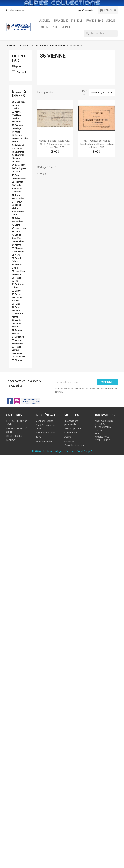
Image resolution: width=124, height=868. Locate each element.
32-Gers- (16, 195)
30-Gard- (16, 185)
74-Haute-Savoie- (17, 299)
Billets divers (19, 93)
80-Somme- (18, 330)
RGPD (39, 437)
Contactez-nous (16, 10)
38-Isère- (17, 218)
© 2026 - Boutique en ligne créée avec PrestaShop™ (62, 451)
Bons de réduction (74, 445)
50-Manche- (18, 241)
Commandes (71, 433)
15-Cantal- (17, 148)
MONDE (11, 440)
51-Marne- (17, 245)
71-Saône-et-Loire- (18, 286)
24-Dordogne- (19, 168)
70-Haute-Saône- (17, 279)
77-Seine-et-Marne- (18, 315)
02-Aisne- (17, 112)
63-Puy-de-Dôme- (17, 266)
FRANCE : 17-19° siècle (68, 21)
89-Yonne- (17, 353)
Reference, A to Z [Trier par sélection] (102, 93)
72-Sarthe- (17, 291)
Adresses (69, 441)
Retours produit (73, 428)
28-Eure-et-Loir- (20, 178)
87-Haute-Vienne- (17, 348)
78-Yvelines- (18, 320)
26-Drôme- (17, 172)
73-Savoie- (17, 294)
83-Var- (15, 333)
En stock (23, 72)
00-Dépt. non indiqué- (18, 103)
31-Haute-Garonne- (17, 190)
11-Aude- (16, 132)
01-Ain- (15, 108)
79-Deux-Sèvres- (16, 325)
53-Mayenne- (18, 248)
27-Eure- (16, 175)
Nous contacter (44, 441)
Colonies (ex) (48, 27)
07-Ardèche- (18, 125)
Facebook (10, 401)
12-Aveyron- (18, 135)
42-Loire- (16, 225)
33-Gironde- (18, 198)
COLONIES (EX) (14, 436)
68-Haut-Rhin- (19, 271)
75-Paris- (16, 304)
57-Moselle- (18, 251)
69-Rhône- (17, 274)
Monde (66, 27)
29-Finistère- (18, 182)
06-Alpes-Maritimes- (17, 120)
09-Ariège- (17, 128)
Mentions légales (44, 421)
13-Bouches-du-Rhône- (20, 140)
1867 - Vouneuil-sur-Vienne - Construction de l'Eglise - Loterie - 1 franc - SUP (97, 144)
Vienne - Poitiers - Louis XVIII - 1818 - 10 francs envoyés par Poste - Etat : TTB (55, 144)
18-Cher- (16, 162)
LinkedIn (31, 401)
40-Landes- (17, 221)
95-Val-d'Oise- (19, 357)
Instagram (17, 401)
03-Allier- (16, 115)
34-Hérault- (17, 202)
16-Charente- (18, 152)
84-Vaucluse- (18, 337)
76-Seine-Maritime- (17, 309)
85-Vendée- (18, 340)
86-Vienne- (17, 343)
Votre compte (74, 415)
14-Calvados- (18, 145)
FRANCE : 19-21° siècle (100, 21)
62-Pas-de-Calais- (17, 260)
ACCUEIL (45, 21)
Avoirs (68, 437)
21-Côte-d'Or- (19, 165)
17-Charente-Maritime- (18, 157)
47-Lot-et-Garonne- (17, 236)
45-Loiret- (17, 232)
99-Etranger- (18, 360)
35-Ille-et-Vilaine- (17, 207)
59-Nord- (16, 255)
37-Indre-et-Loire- (18, 213)
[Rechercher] (101, 33)
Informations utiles (45, 433)
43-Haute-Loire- (20, 228)
